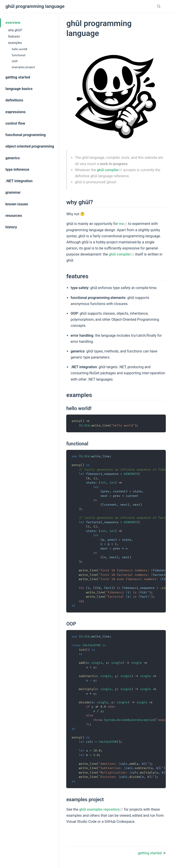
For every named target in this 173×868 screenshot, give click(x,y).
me (123, 224)
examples (15, 43)
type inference (17, 169)
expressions (16, 112)
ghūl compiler (110, 170)
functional (18, 55)
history (11, 227)
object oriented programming (30, 146)
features (14, 36)
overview (13, 23)
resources (14, 216)
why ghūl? (15, 30)
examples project (23, 67)
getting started (18, 77)
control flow (15, 123)
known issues (17, 204)
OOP (15, 61)
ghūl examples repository (101, 809)
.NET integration (19, 181)
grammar (13, 192)
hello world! (19, 49)
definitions (14, 100)
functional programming (26, 135)
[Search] (159, 6)
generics (13, 158)
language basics (19, 89)
